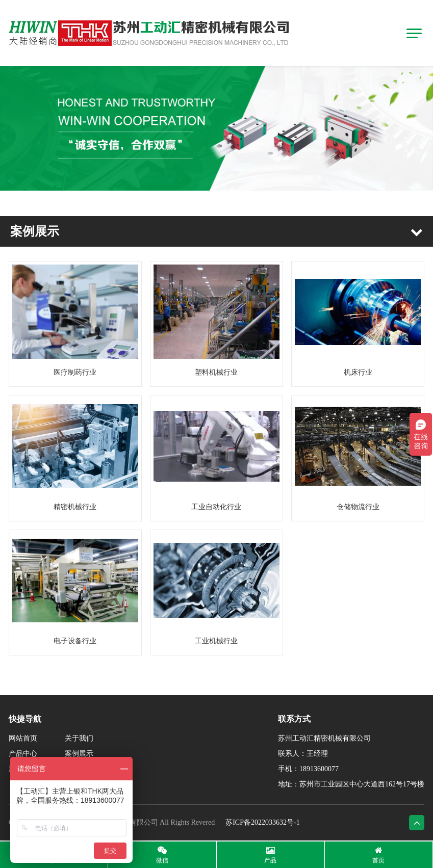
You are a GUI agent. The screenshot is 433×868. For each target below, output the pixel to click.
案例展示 (79, 754)
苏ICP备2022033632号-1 (262, 822)
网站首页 (23, 738)
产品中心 (23, 754)
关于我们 (79, 738)
